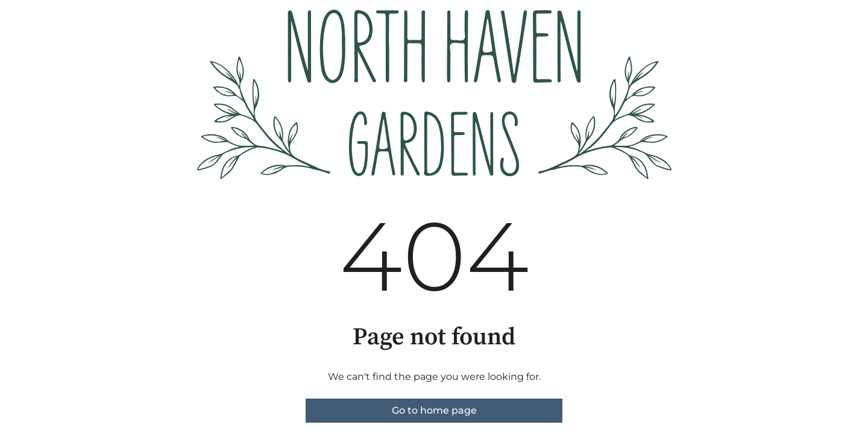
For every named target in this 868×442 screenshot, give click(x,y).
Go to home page (434, 410)
